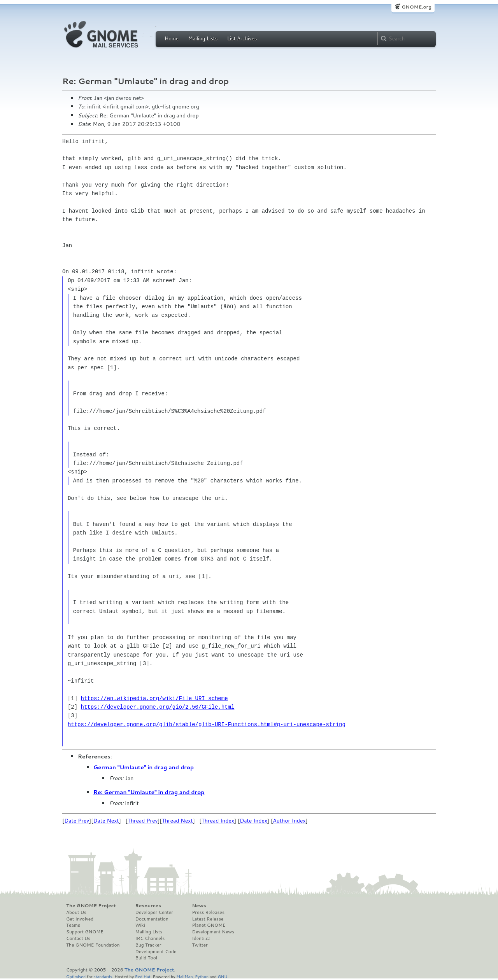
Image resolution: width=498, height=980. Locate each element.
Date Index (253, 821)
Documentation (152, 919)
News (199, 906)
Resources (148, 906)
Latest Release (208, 919)
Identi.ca (201, 938)
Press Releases (208, 912)
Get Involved (80, 919)
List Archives (242, 38)
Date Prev (77, 821)
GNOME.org (416, 7)
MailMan (184, 976)
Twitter (200, 945)
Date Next (106, 821)
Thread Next (177, 821)
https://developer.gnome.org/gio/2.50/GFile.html (158, 707)
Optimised (76, 976)
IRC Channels (150, 938)
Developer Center (154, 912)
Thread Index (218, 821)
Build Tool (146, 958)
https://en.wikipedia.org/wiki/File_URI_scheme (154, 698)
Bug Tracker (148, 945)
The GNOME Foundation (93, 945)
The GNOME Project (91, 906)
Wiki (140, 925)
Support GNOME (85, 932)
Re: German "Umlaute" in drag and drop (149, 792)
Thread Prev (143, 821)
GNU (223, 976)
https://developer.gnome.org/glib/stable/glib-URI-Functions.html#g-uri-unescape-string (207, 724)
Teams (73, 925)
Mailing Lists (203, 38)
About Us (76, 912)
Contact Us (78, 938)
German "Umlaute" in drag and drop (144, 767)
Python (202, 976)
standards (103, 976)
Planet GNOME (209, 925)
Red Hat (143, 976)
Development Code (156, 952)
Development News (213, 932)
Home (172, 38)
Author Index (289, 821)
